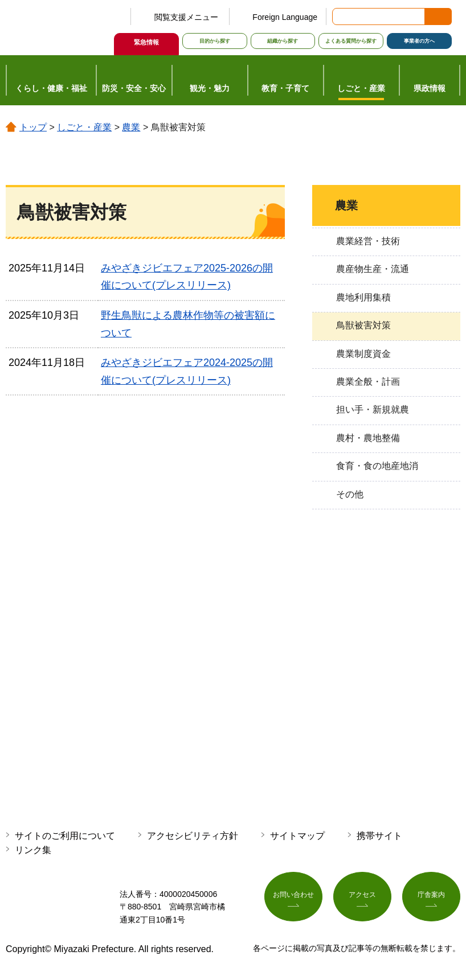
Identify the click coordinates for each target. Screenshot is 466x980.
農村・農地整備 (368, 438)
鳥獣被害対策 (363, 325)
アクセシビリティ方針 (193, 836)
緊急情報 (146, 42)
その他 (350, 494)
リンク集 (33, 850)
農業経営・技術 (368, 241)
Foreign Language (285, 17)
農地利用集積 (363, 297)
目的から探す (215, 41)
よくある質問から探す (351, 41)
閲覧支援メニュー (186, 17)
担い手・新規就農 (373, 409)
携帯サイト (379, 836)
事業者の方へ (419, 41)
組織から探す (283, 41)
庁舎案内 (431, 899)
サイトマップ (297, 836)
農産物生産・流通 (373, 269)
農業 (131, 127)
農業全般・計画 (368, 382)
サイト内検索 (342, 17)
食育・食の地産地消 (377, 466)
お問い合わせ (293, 899)
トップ (33, 127)
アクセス (362, 899)
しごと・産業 (84, 127)
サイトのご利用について (65, 836)
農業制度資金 (363, 354)
